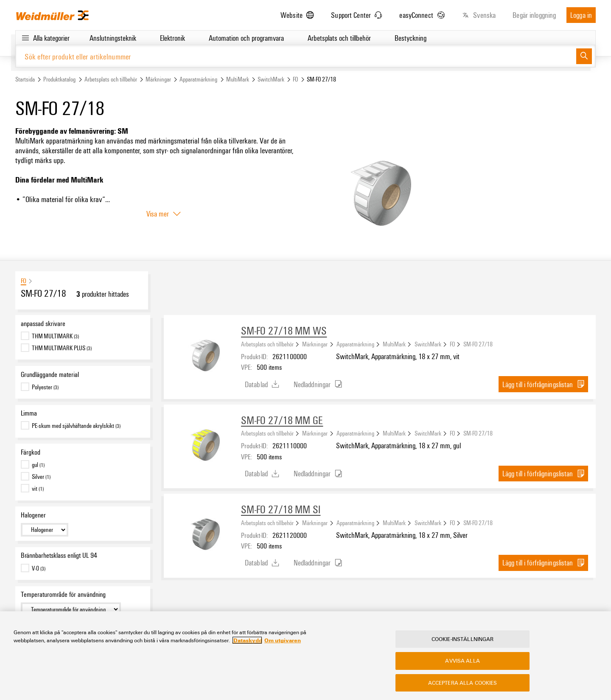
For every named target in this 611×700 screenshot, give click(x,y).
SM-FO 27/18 (478, 344)
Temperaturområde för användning (63, 595)
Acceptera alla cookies (463, 683)
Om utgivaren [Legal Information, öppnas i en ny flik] (283, 641)
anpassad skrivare (43, 323)
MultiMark (238, 79)
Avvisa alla (462, 661)
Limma (29, 413)
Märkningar (158, 79)
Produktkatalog (59, 79)
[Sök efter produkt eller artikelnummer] (296, 56)
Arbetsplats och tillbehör (111, 79)
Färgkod (31, 452)
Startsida (25, 79)
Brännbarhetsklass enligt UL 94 (59, 556)
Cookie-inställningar (463, 639)
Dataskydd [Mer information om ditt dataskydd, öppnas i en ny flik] (247, 641)
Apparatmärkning (198, 79)
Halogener (33, 515)
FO (295, 79)
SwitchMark (271, 79)
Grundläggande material (50, 374)
